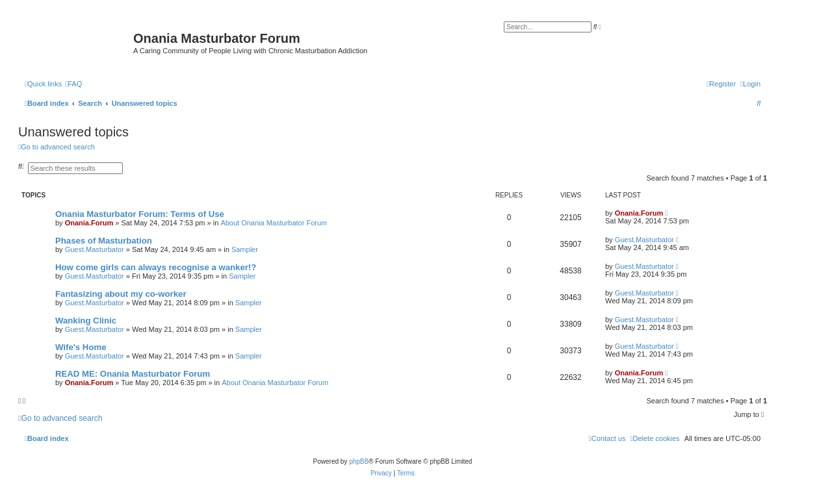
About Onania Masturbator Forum (274, 223)
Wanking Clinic (86, 321)
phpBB (359, 461)
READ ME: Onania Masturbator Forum (133, 374)
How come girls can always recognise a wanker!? (156, 267)
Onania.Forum (89, 223)
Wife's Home (81, 347)
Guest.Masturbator (95, 249)
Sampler (245, 249)
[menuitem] (73, 84)
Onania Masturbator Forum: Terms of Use (140, 214)
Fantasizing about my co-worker (121, 294)
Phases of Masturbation (104, 241)
